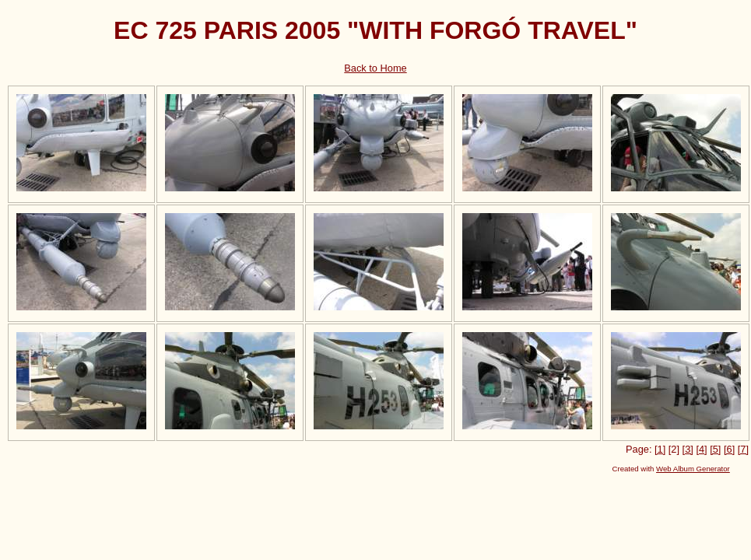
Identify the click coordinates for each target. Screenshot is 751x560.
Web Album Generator (693, 469)
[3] (688, 449)
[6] (729, 449)
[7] (743, 449)
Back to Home (375, 68)
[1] (660, 449)
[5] (715, 449)
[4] (701, 449)
